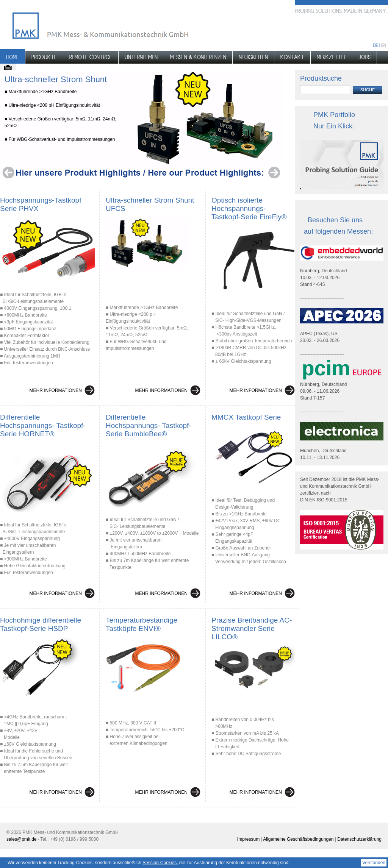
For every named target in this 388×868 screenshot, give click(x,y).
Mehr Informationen (56, 390)
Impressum (248, 839)
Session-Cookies (160, 863)
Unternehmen (141, 57)
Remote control (91, 57)
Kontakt (292, 57)
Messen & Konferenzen (198, 57)
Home (13, 57)
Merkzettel (332, 57)
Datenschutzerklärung (359, 839)
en (384, 45)
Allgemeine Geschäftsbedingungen (298, 839)
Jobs (365, 57)
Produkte (44, 57)
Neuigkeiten (253, 57)
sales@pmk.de (22, 839)
